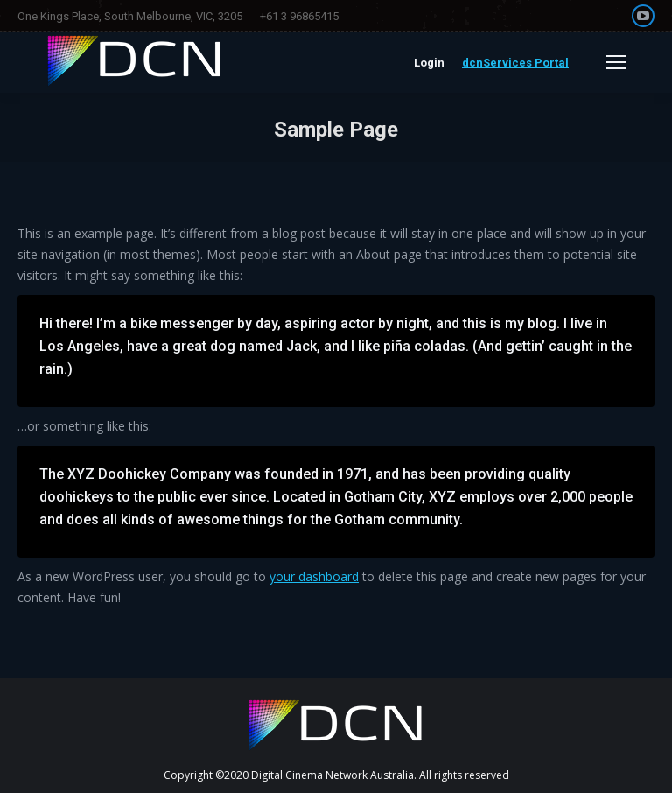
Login (429, 63)
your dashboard (314, 576)
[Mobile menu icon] (616, 62)
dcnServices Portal (515, 63)
